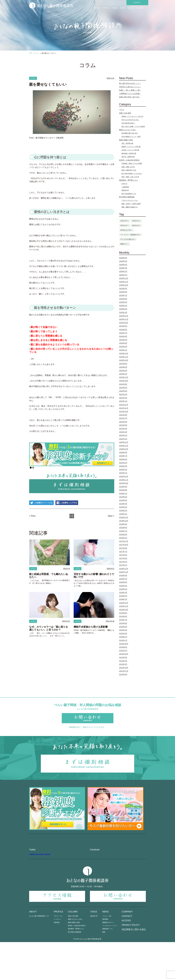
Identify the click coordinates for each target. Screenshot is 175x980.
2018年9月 (123, 524)
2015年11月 (124, 606)
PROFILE (106, 8)
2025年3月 (123, 309)
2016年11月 (124, 572)
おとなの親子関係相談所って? (39, 954)
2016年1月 (123, 599)
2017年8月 (123, 548)
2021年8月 (123, 415)
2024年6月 (123, 336)
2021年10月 (124, 411)
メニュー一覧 (107, 954)
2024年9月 (123, 326)
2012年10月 (124, 668)
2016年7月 (123, 579)
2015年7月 (123, 620)
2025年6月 (123, 299)
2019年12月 (124, 476)
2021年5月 (123, 425)
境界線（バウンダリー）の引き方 (132, 116)
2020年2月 (123, 470)
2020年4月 (123, 463)
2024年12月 (124, 316)
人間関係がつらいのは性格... (130, 94)
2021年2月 (123, 435)
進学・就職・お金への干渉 (130, 177)
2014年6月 (123, 647)
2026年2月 (123, 271)
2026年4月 (123, 265)
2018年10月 (124, 521)
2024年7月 (123, 333)
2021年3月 (123, 432)
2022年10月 (124, 381)
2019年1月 (123, 514)
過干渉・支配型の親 (128, 157)
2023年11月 (124, 357)
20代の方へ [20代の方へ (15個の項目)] (136, 221)
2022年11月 (124, 377)
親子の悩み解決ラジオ (129, 194)
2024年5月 (123, 340)
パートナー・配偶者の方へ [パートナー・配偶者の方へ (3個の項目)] (131, 235)
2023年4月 (123, 371)
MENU (115, 8)
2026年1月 (123, 275)
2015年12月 (124, 603)
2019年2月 (123, 510)
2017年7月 (123, 552)
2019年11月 (124, 480)
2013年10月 (124, 654)
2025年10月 (124, 285)
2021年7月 (123, 418)
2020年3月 (123, 466)
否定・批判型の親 (127, 143)
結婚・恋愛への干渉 (128, 167)
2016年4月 (123, 589)
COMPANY (127, 950)
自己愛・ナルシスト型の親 (130, 150)
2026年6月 (123, 258)
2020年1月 (123, 473)
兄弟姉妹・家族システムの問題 (132, 163)
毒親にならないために (128, 130)
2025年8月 (123, 292)
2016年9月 (123, 575)
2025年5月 (123, 302)
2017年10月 (124, 545)
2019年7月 (123, 494)
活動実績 (57, 960)
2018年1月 (123, 538)
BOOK (123, 8)
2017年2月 (123, 562)
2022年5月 (123, 391)
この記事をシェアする (75, 503)
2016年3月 (123, 593)
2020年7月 (123, 456)
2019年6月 (123, 497)
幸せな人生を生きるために (130, 120)
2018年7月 (123, 531)
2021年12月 (124, 405)
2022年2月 (123, 398)
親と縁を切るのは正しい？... (130, 83)
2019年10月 (124, 483)
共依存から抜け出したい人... (130, 87)
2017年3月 (123, 558)
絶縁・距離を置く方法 (129, 170)
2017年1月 (123, 565)
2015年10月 (124, 610)
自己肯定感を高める (128, 123)
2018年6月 (123, 534)
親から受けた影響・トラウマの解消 (133, 126)
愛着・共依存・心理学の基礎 (131, 204)
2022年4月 (123, 394)
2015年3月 (123, 633)
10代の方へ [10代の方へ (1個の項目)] (125, 221)
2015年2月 (123, 637)
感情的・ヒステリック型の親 (131, 147)
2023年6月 (123, 367)
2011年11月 (124, 671)
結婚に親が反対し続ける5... (130, 97)
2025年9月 (123, 288)
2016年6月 (123, 582)
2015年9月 (123, 613)
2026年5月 (123, 261)
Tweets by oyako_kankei (40, 892)
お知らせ (124, 184)
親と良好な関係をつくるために (132, 174)
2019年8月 (123, 490)
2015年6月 (123, 623)
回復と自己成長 (125, 113)
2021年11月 (124, 408)
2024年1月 (123, 350)
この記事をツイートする (44, 503)
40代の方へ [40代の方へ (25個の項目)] (136, 225)
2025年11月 (124, 282)
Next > (111, 516)
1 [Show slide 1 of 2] (31, 468)
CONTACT (137, 3)
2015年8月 (123, 616)
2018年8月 (123, 528)
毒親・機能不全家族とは (130, 207)
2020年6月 (123, 459)
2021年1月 (123, 439)
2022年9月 (123, 384)
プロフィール (58, 954)
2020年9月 (123, 452)
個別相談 (105, 957)
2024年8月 (123, 330)
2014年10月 (124, 644)
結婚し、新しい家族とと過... (130, 90)
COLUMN (140, 8)
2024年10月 (124, 323)
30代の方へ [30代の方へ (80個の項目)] (125, 225)
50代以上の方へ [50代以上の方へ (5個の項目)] (126, 230)
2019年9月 (123, 487)
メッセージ (57, 957)
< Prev (33, 516)
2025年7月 (123, 295)
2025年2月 (123, 312)
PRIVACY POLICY (131, 963)
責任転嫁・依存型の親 (129, 153)
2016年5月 (123, 586)
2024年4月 (123, 343)
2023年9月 (123, 364)
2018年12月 (124, 517)
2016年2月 (123, 596)
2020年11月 (124, 446)
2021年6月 (123, 422)
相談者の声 (125, 190)
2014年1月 (123, 651)
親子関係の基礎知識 (127, 197)
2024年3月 (123, 347)
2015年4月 (123, 630)
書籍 (104, 970)
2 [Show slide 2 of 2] (33, 468)
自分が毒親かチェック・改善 (131, 137)
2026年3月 (123, 268)
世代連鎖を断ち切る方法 (130, 133)
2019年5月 (123, 500)
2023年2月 (123, 374)
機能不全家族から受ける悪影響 (91, 627)
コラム (33, 78)
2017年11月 (124, 541)
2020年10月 (124, 449)
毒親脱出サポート (108, 960)
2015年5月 (123, 627)
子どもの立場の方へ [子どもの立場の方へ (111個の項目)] (128, 239)
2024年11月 (124, 319)
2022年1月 (123, 401)
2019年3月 (123, 507)
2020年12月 (124, 442)
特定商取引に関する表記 (134, 967)
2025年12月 (124, 278)
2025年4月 (123, 306)
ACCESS (126, 958)
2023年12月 (124, 353)
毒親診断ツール (107, 967)
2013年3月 (123, 661)
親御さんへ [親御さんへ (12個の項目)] (125, 244)
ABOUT (97, 8)
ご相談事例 (125, 187)
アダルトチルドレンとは (130, 200)
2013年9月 (123, 657)
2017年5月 (123, 555)
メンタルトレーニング (110, 964)
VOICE (131, 8)
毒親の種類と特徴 (126, 140)
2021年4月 (123, 429)
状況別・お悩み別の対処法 (129, 160)
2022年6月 (123, 388)
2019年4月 (123, 504)
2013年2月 (123, 664)
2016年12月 (124, 569)
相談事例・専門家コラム (128, 180)
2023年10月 (124, 360)
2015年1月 (123, 640)
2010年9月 (123, 674)
